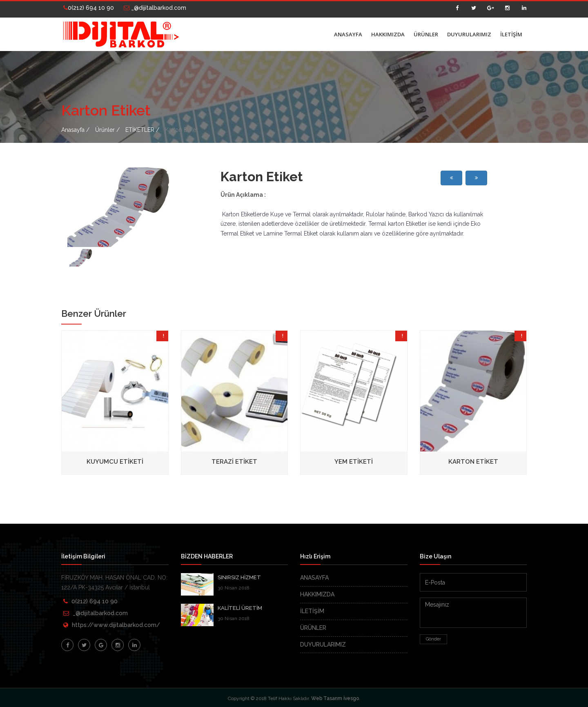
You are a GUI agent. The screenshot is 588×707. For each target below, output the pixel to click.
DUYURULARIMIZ (469, 34)
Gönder (433, 639)
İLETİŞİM (511, 34)
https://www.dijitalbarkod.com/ (116, 625)
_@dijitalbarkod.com (155, 8)
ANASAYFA (348, 34)
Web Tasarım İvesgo (335, 698)
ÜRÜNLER (426, 34)
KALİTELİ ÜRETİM (240, 608)
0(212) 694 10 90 (89, 8)
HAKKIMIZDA (388, 34)
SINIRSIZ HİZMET (239, 577)
